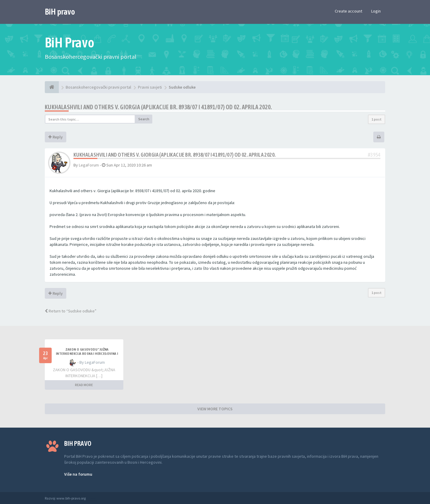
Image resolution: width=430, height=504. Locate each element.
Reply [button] (56, 137)
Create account (348, 11)
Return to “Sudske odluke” (71, 311)
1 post (377, 119)
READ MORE (84, 385)
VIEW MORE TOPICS (215, 409)
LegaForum (89, 165)
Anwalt (92, 498)
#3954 (374, 155)
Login (376, 11)
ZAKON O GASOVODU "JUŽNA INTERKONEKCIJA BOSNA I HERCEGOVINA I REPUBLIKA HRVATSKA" (87, 354)
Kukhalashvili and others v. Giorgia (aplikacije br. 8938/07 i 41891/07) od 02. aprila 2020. (158, 107)
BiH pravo (60, 12)
